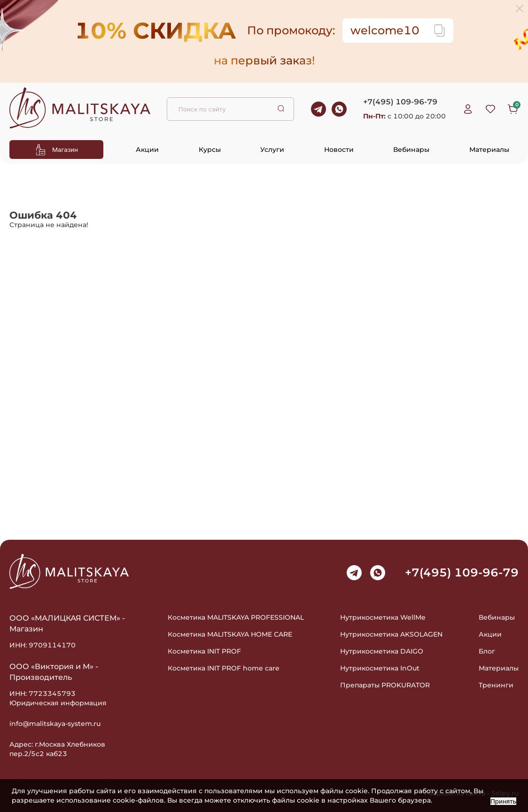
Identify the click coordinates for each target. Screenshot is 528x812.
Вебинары (411, 150)
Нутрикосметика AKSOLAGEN (391, 634)
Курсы (210, 150)
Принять (503, 801)
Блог (487, 651)
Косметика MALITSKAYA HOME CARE (230, 634)
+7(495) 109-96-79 (400, 102)
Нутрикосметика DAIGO (382, 651)
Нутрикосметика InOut (380, 668)
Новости (339, 150)
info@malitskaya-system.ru (55, 724)
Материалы (489, 150)
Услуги (272, 150)
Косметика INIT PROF (204, 651)
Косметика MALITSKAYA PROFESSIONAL (236, 617)
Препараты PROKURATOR (385, 685)
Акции (147, 150)
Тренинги (496, 685)
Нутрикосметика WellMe (383, 617)
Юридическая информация (58, 703)
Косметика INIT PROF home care (224, 668)
